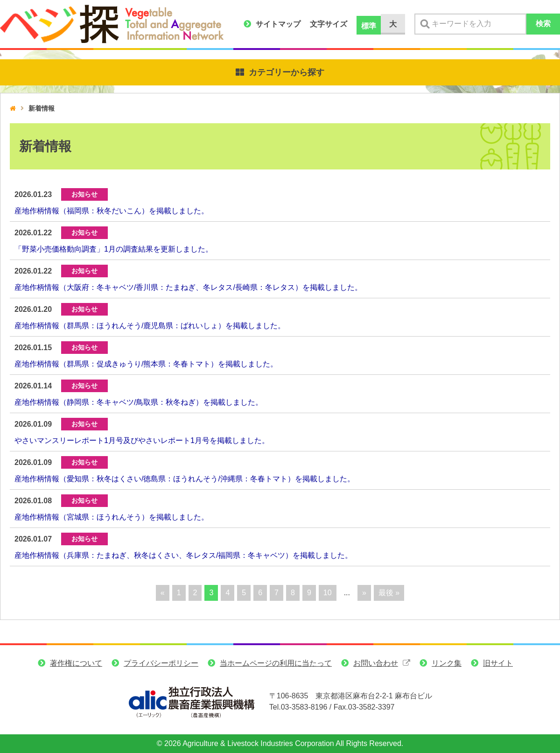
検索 (543, 24)
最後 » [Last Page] (389, 593)
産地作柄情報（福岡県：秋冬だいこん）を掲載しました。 (112, 211)
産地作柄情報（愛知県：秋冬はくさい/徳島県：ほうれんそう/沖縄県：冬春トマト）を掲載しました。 (185, 479)
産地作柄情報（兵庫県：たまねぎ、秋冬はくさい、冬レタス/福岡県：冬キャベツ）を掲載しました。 (183, 555)
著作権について (76, 663)
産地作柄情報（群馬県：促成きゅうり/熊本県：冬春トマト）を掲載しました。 (146, 364)
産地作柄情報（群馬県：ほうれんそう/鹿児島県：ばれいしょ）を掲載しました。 (150, 326)
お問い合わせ (376, 663)
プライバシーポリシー (161, 663)
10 (328, 593)
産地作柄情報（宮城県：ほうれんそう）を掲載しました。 (112, 517)
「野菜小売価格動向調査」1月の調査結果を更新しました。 (114, 249)
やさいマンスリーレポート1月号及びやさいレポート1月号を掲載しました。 (142, 440)
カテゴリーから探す (287, 72)
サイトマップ (278, 24)
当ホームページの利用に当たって (276, 663)
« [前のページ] (163, 593)
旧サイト (498, 663)
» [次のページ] (364, 593)
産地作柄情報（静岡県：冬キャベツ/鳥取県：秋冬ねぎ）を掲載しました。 (139, 402)
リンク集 (447, 663)
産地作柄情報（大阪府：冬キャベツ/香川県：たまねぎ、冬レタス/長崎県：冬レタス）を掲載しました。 (188, 287)
